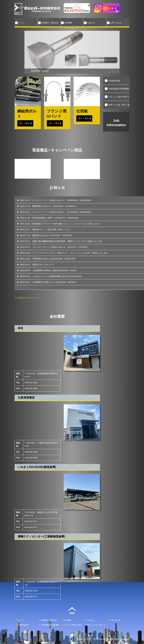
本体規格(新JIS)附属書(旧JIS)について (119, 89)
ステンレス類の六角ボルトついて (119, 97)
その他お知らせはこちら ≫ (27, 298)
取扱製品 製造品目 (50, 23)
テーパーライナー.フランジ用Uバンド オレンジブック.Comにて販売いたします (70, 253)
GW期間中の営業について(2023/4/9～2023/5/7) (54, 282)
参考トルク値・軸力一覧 (119, 105)
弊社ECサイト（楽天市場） (52, 230)
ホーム (21, 23)
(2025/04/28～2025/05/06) (79, 212)
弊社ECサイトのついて (43, 265)
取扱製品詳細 (114, 81)
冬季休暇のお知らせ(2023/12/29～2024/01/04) (54, 259)
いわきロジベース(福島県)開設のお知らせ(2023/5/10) (57, 276)
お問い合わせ (116, 23)
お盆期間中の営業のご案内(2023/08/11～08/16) (54, 270)
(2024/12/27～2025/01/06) (67, 218)
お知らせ (91, 23)
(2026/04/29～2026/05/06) (79, 200)
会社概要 (68, 23)
